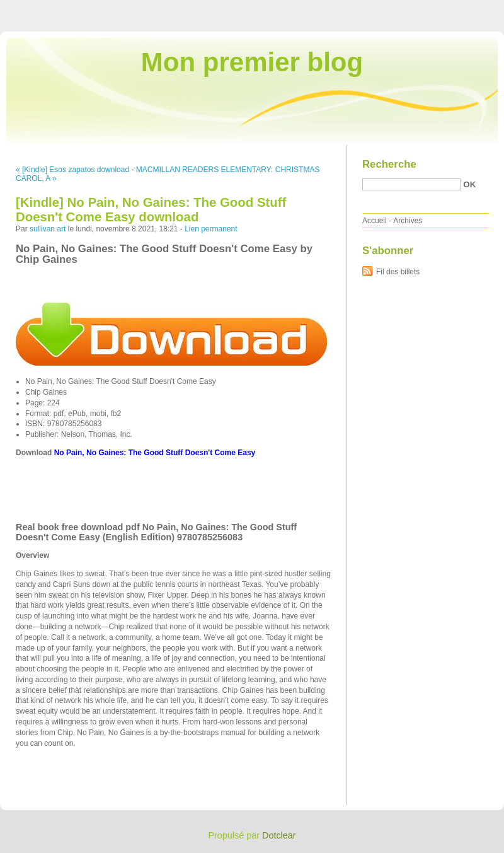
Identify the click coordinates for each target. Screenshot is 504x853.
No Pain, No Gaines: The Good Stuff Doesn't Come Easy (155, 453)
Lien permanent (211, 229)
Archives (408, 221)
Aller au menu (405, 9)
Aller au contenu (349, 9)
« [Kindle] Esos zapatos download (72, 170)
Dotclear (279, 835)
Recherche (389, 164)
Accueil (375, 221)
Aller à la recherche (467, 9)
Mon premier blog (252, 62)
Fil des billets (398, 272)
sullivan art (48, 229)
